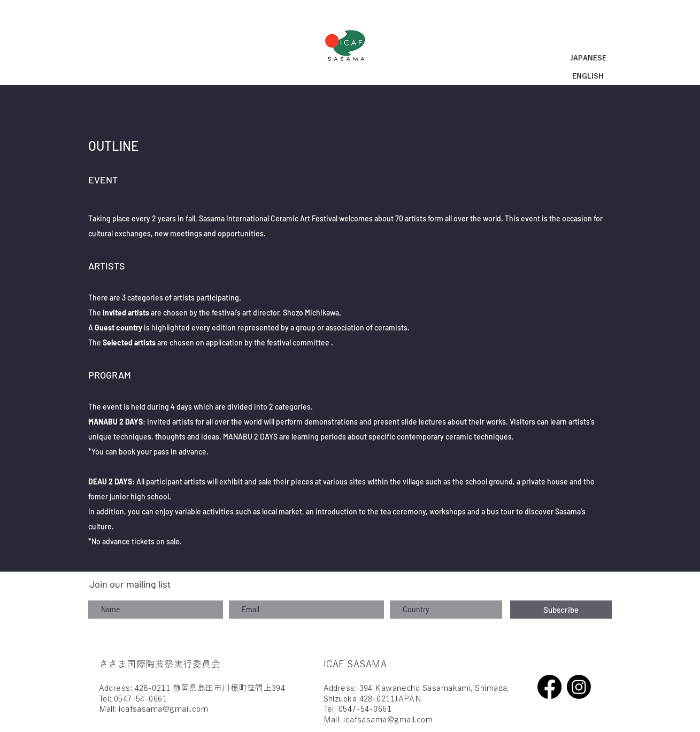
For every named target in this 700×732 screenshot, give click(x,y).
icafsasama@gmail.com (163, 709)
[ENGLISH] (588, 77)
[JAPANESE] (588, 59)
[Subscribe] (561, 610)
